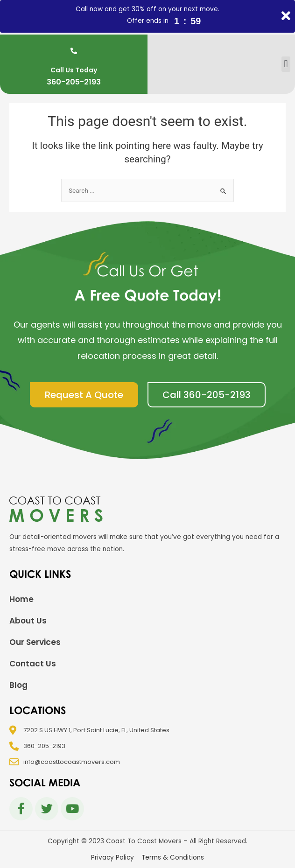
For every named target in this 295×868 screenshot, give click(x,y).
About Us (28, 621)
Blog (18, 685)
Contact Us (33, 664)
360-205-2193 (74, 82)
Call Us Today (74, 70)
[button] (286, 64)
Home (21, 599)
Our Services (35, 642)
